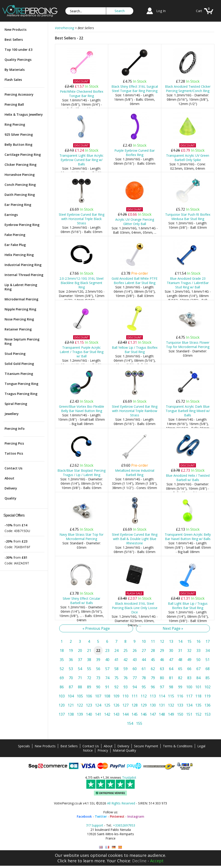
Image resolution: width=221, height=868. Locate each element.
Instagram (136, 816)
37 (80, 660)
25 (126, 650)
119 (207, 696)
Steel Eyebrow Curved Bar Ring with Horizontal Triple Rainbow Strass (135, 411)
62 (153, 669)
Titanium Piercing (19, 374)
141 (98, 714)
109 (116, 696)
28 (153, 650)
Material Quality (124, 750)
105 (80, 696)
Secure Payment (146, 746)
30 (171, 650)
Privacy (103, 750)
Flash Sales (13, 80)
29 (162, 650)
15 (189, 641)
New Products (15, 29)
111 (135, 696)
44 (144, 660)
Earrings (11, 215)
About (9, 478)
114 (162, 696)
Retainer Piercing (18, 329)
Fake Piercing (15, 235)
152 (198, 714)
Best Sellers (14, 40)
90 (98, 687)
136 (207, 705)
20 (80, 650)
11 (153, 641)
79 (153, 678)
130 (153, 705)
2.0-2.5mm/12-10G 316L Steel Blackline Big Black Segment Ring (81, 283)
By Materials (15, 70)
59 (126, 669)
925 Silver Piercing (19, 134)
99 (180, 687)
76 (126, 678)
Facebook (84, 816)
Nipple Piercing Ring (20, 309)
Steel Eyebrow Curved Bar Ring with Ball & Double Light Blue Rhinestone (135, 539)
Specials (24, 746)
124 (98, 705)
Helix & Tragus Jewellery (24, 114)
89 (89, 687)
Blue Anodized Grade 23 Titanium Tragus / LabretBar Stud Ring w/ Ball (188, 283)
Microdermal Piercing (21, 299)
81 (171, 678)
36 (71, 660)
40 (107, 660)
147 (153, 714)
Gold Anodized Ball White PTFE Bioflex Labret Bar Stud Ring (135, 281)
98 (171, 687)
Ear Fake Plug (15, 245)
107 (98, 696)
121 (71, 705)
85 (208, 678)
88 (80, 687)
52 (62, 669)
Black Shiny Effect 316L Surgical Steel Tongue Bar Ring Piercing (135, 89)
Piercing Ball (14, 104)
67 (198, 669)
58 (116, 669)
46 (162, 660)
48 (180, 660)
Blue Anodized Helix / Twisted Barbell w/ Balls (188, 478)
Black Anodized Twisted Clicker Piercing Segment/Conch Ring (188, 89)
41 (116, 660)
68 (208, 669)
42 (126, 660)
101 (198, 687)
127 (125, 705)
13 (171, 641)
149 (171, 714)
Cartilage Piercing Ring (23, 155)
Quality (10, 498)
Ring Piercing (15, 124)
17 (208, 641)
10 (144, 641)
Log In (161, 11)
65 (180, 669)
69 (62, 678)
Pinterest (117, 816)
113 (153, 696)
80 (162, 678)
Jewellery (12, 414)
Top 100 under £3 (18, 50)
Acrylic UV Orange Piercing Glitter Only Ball (135, 222)
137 (62, 714)
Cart (199, 11)
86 (62, 687)
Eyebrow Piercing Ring (22, 225)
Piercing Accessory (19, 94)
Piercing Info (15, 429)
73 (98, 678)
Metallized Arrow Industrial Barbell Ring (135, 473)
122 (80, 705)
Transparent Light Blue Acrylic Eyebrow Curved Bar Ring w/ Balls (81, 160)
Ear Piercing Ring (18, 205)
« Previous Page (96, 628)
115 (171, 696)
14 (180, 641)
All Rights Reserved (121, 803)
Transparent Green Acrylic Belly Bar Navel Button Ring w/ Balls (188, 537)
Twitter (101, 816)
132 (171, 705)
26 (135, 650)
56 (98, 669)
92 (116, 687)
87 (71, 687)
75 (116, 678)
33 (198, 650)
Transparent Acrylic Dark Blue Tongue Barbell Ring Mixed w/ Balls (188, 411)
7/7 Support (95, 825)
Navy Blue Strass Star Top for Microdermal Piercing (81, 537)
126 (116, 705)
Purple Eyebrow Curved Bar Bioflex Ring (135, 153)
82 (180, 678)
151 (189, 714)
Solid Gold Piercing (19, 364)
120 (62, 705)
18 (62, 650)
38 (89, 660)
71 (80, 678)
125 (107, 705)
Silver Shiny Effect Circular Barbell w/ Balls (81, 601)
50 (198, 660)
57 (107, 669)
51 (208, 660)
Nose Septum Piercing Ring (22, 341)
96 (153, 687)
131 (162, 705)
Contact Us (13, 468)
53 (71, 669)
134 (189, 705)
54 (80, 669)
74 (107, 678)
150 (180, 714)
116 (180, 696)
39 (98, 660)
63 (162, 669)
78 (144, 678)
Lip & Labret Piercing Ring (21, 287)
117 (189, 696)
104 (71, 696)
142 (107, 714)
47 (171, 660)
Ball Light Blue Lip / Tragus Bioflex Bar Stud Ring (188, 606)
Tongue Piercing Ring (21, 384)
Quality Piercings (18, 60)
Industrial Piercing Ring (23, 265)
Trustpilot (129, 777)
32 (189, 650)
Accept (157, 861)
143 (116, 714)
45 (153, 660)
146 (144, 714)
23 (107, 650)
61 (144, 669)
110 (125, 696)
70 (71, 678)
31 (180, 650)
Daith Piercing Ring (20, 195)
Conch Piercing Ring (20, 185)
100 (189, 687)
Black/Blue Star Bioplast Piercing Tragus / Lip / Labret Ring (81, 473)
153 (207, 714)
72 (89, 678)
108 (107, 696)
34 (208, 650)
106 (89, 696)
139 (80, 714)
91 (107, 687)
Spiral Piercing (16, 404)
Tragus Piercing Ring (21, 394)
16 (198, 641)
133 (180, 705)
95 (144, 687)
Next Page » (173, 628)
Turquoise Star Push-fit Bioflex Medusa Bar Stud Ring (188, 217)
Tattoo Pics (14, 453)
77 (135, 678)
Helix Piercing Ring (19, 255)
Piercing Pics (14, 443)
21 (89, 650)
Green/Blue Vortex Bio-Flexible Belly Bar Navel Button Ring (82, 409)
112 (144, 696)
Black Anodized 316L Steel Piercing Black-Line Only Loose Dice (135, 608)
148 (162, 714)
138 (71, 714)
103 (62, 696)
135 (198, 705)
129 (144, 705)
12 (162, 641)
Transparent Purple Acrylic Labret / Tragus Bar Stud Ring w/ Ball (82, 352)
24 (116, 650)
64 (171, 669)
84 (198, 678)
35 (62, 660)
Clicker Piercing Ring (21, 165)
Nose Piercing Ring (19, 319)
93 (126, 687)
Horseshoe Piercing (20, 175)
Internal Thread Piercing (24, 275)
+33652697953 (124, 825)
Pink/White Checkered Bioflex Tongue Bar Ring (82, 94)
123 (89, 705)
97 (162, 687)
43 (135, 660)
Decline (139, 861)
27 (144, 650)
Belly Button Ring (18, 145)
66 (189, 669)
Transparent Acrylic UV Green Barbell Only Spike (188, 158)
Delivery (11, 488)
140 (89, 714)
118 (198, 696)
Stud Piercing (15, 354)
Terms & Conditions (178, 746)
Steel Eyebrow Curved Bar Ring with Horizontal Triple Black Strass (82, 219)
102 (207, 687)
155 (139, 723)
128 (135, 705)
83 (189, 678)
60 (135, 669)
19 (71, 650)
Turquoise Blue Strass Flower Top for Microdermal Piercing (188, 345)
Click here (67, 861)
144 (125, 714)
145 (135, 714)
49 (189, 660)
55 (89, 669)
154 (130, 723)
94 (135, 687)
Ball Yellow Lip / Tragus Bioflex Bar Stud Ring (135, 350)
